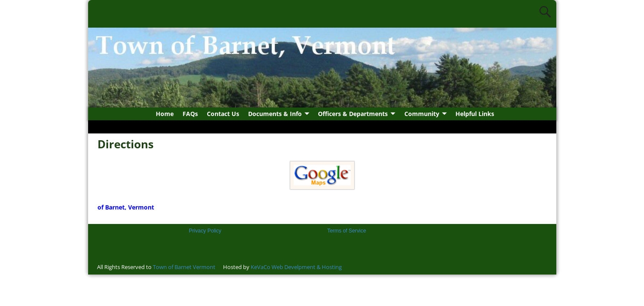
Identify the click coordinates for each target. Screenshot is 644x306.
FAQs (190, 114)
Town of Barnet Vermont (184, 267)
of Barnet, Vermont (126, 207)
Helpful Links (475, 114)
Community (422, 114)
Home (165, 114)
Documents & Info (275, 114)
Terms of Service (347, 231)
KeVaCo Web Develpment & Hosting (296, 267)
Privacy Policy (205, 231)
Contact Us (223, 114)
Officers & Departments (353, 114)
